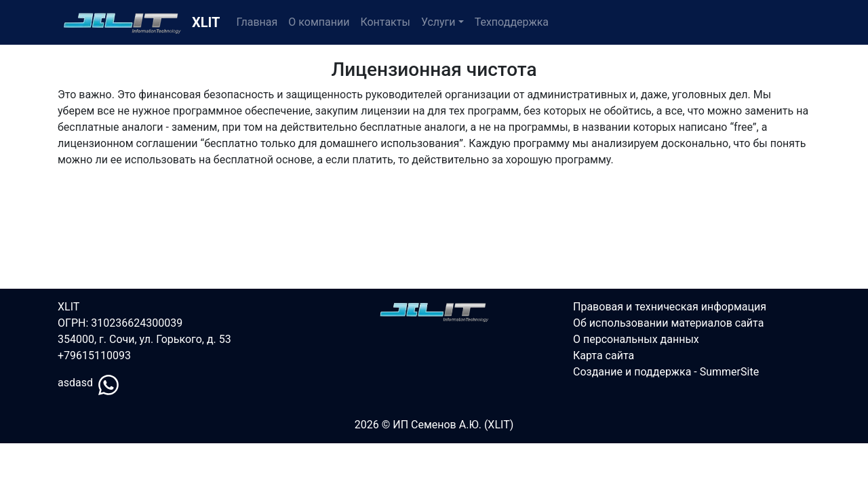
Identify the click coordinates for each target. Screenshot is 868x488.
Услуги (438, 22)
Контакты (385, 22)
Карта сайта (604, 355)
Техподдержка (512, 22)
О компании (319, 22)
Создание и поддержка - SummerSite (666, 372)
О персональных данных (636, 339)
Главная (257, 22)
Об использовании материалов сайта (668, 323)
